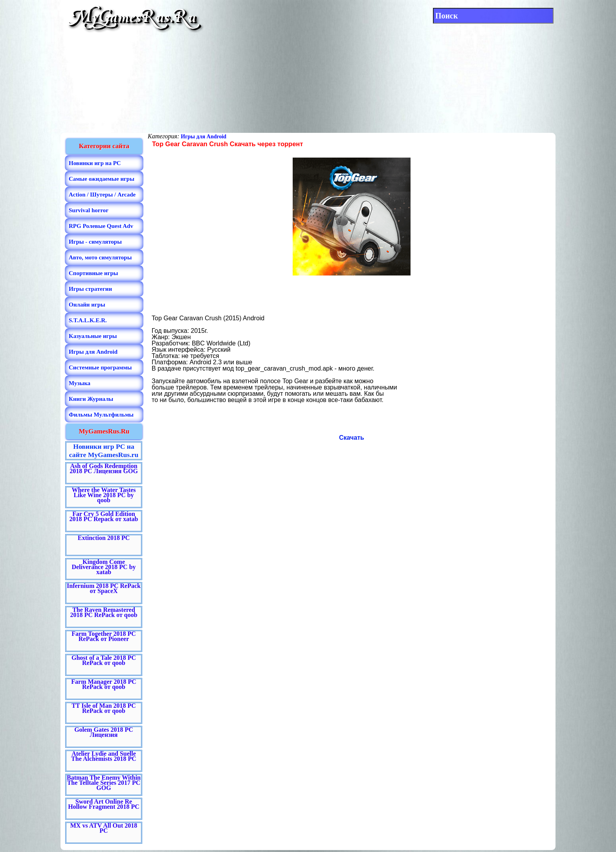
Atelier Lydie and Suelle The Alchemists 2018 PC (104, 756)
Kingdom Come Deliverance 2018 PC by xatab (104, 567)
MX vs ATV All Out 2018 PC (104, 828)
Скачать (352, 438)
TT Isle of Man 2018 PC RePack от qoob (104, 708)
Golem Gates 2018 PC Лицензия (104, 732)
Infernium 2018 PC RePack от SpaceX (104, 588)
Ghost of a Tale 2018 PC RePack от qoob (104, 660)
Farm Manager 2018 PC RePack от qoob (104, 684)
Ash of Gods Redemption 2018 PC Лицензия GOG (104, 468)
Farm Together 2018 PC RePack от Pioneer (104, 636)
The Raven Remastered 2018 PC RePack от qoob (104, 612)
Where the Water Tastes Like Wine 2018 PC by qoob (104, 495)
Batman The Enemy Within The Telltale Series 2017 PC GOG (104, 783)
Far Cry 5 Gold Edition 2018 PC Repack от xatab (104, 516)
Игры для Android (203, 137)
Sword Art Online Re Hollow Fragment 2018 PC (104, 804)
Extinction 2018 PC (104, 538)
